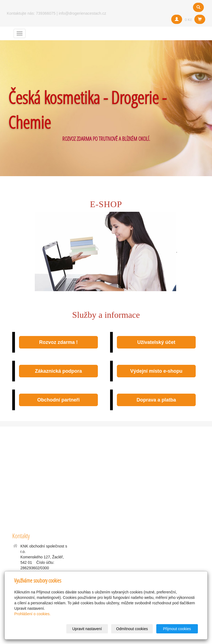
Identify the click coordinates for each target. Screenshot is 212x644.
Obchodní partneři (58, 400)
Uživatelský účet (156, 342)
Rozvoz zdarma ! (58, 342)
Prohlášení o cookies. (32, 614)
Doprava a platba (156, 400)
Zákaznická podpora (58, 371)
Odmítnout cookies (132, 629)
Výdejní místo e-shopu (156, 371)
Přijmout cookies (177, 629)
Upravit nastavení (87, 629)
